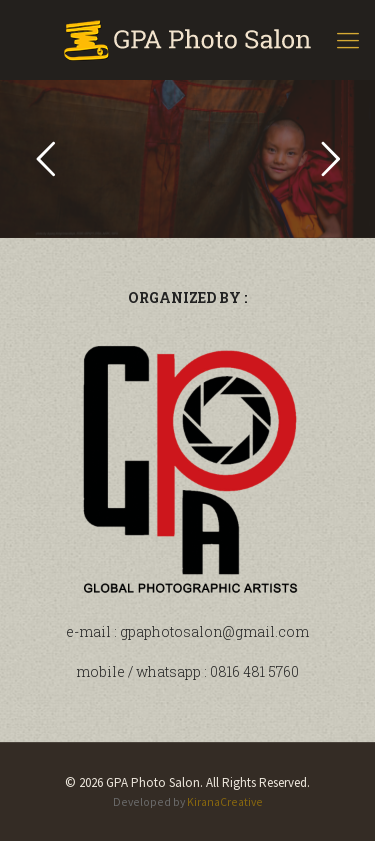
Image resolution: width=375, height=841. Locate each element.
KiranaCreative (225, 801)
